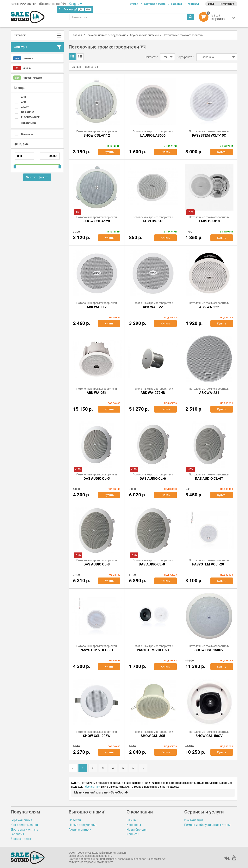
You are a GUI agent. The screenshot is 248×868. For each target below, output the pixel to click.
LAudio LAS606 (153, 135)
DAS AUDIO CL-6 (153, 478)
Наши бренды (136, 829)
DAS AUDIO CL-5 (97, 478)
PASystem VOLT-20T (209, 564)
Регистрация (227, 4)
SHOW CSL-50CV (209, 736)
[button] (218, 18)
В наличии (27, 134)
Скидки (22, 68)
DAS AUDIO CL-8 (97, 564)
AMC (24, 102)
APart (25, 107)
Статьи (134, 4)
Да (81, 10)
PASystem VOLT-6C (153, 650)
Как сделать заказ (24, 825)
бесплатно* (93, 787)
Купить (109, 152)
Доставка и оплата (155, 4)
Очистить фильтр (37, 177)
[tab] (37, 35)
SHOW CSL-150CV (209, 650)
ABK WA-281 (209, 393)
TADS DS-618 (153, 221)
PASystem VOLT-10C (209, 135)
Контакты (193, 4)
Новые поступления (83, 825)
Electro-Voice (30, 117)
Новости (75, 820)
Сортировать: (185, 57)
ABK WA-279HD (153, 393)
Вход (211, 4)
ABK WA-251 (97, 393)
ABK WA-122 (153, 307)
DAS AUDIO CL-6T (209, 478)
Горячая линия (21, 820)
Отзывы (132, 820)
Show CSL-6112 (97, 135)
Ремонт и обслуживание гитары (207, 825)
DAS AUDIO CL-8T (153, 564)
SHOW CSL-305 (153, 736)
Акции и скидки (80, 829)
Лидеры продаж (28, 78)
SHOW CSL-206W (97, 736)
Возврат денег (21, 839)
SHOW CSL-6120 (97, 221)
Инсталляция (194, 820)
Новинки (23, 58)
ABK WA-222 (209, 307)
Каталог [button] (20, 35)
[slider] (15, 165)
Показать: (151, 57)
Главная (77, 35)
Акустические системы (144, 35)
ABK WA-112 (97, 307)
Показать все (29, 123)
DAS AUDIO (28, 112)
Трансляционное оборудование (106, 35)
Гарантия (177, 4)
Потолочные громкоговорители (183, 35)
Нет (88, 10)
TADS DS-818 (209, 221)
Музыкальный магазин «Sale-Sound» (101, 792)
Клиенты (133, 834)
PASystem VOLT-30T (97, 650)
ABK (24, 97)
